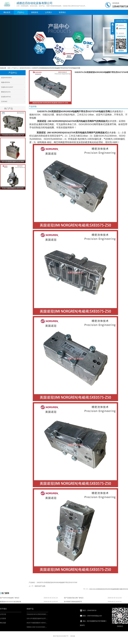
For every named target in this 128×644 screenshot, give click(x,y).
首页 (9, 68)
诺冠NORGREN (25, 68)
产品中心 (21, 12)
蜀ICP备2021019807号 (61, 636)
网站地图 (3, 623)
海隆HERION (13, 82)
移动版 (73, 636)
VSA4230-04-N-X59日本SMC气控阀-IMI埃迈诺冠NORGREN (47, 614)
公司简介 (49, 12)
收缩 (113, 29)
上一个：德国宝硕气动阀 (37, 586)
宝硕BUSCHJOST (13, 87)
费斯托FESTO (13, 92)
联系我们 (62, 12)
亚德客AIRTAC (13, 97)
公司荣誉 (3, 618)
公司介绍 (3, 614)
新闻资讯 (35, 12)
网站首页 (7, 12)
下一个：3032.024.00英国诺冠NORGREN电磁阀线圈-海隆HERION (106, 589)
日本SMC (13, 101)
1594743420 (121, 29)
